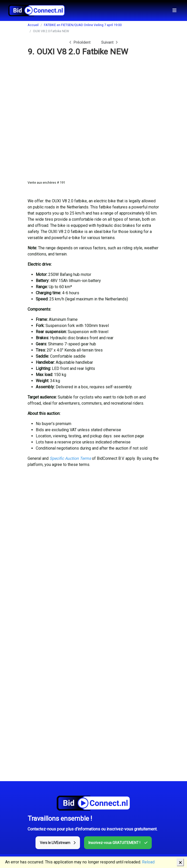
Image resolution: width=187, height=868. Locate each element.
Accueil (33, 25)
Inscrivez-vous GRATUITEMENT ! (118, 843)
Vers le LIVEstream (58, 843)
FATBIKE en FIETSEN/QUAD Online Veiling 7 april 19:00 (83, 25)
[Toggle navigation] (174, 10)
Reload (148, 862)
